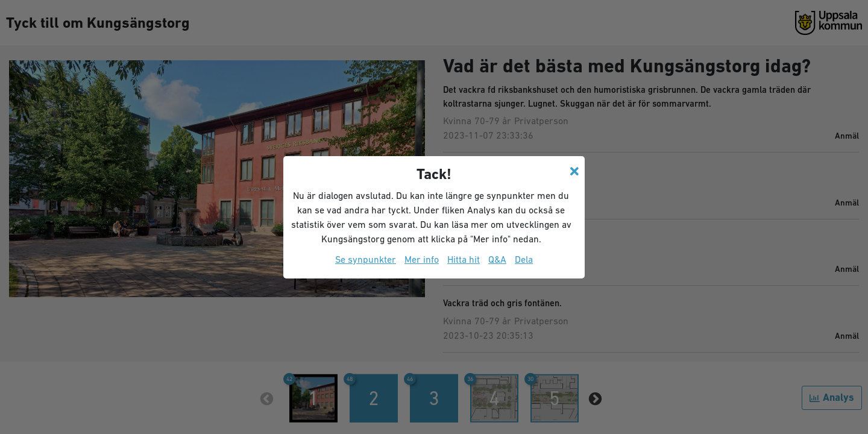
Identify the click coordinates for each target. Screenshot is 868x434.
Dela (524, 259)
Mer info (422, 259)
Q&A (497, 259)
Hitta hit (464, 259)
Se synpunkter (366, 259)
